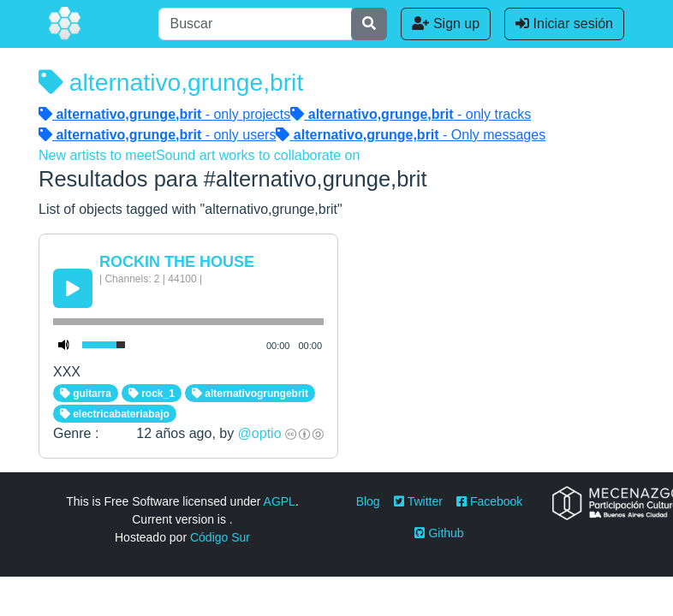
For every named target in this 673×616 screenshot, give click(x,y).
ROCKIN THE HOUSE (177, 262)
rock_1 (152, 394)
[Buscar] (255, 24)
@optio (260, 433)
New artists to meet (97, 155)
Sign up (446, 24)
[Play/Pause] (73, 288)
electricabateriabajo (115, 414)
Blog (368, 501)
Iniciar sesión (564, 24)
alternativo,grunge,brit (171, 82)
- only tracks (411, 114)
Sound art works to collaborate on (258, 155)
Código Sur (220, 537)
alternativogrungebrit (250, 394)
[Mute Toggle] (64, 345)
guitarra (86, 394)
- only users (157, 135)
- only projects (164, 114)
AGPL (280, 501)
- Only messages (411, 135)
